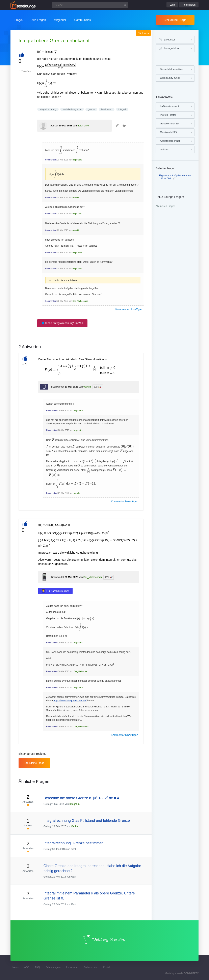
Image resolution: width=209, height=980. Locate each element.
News (16, 967)
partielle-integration (72, 109)
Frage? (19, 20)
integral (122, 109)
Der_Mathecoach (80, 301)
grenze (91, 109)
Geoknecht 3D (168, 132)
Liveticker (170, 40)
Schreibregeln (53, 967)
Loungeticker (172, 48)
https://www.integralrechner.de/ (70, 701)
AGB (27, 967)
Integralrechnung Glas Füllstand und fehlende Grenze (87, 821)
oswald (76, 198)
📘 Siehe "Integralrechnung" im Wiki (62, 323)
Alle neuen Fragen (165, 206)
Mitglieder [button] (60, 20)
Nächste (143, 33)
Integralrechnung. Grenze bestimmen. (74, 843)
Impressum (72, 967)
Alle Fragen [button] (39, 20)
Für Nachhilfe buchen (58, 591)
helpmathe (83, 126)
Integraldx (75, 804)
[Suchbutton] (125, 5)
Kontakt (107, 967)
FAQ (37, 967)
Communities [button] (83, 20)
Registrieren (189, 5)
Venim (74, 826)
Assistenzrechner (170, 141)
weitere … (166, 149)
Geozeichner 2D (169, 124)
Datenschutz (91, 967)
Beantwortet (58, 387)
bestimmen (107, 109)
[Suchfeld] (90, 5)
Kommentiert (51, 160)
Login (172, 5)
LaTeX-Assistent (169, 106)
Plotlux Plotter (168, 115)
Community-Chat (170, 78)
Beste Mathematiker (172, 69)
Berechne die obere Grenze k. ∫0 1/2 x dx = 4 (81, 798)
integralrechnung (48, 109)
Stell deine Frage (175, 20)
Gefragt (54, 126)
